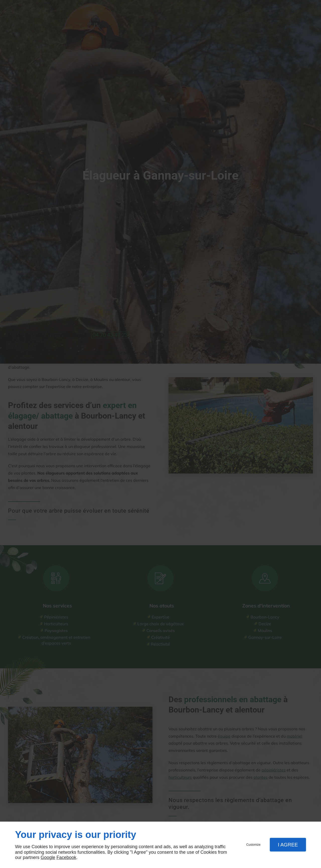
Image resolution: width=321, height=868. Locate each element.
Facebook (66, 857)
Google (48, 857)
